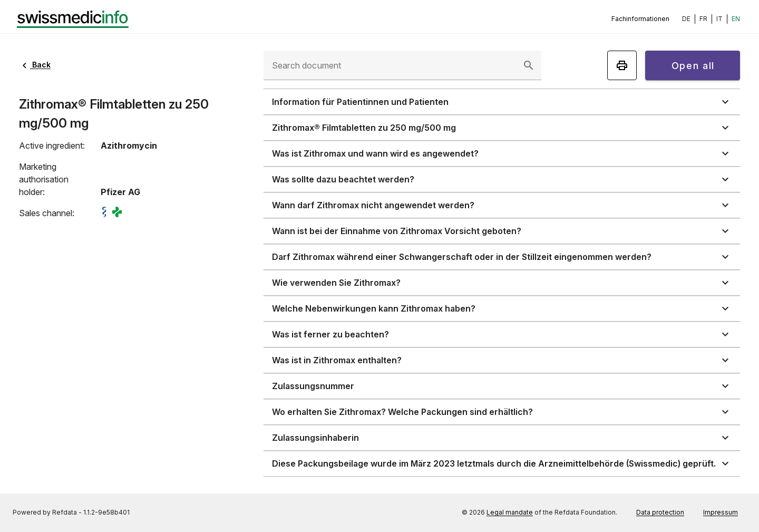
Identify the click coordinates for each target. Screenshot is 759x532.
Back (35, 65)
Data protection (660, 512)
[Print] (622, 65)
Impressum (721, 512)
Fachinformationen (640, 19)
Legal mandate (510, 512)
